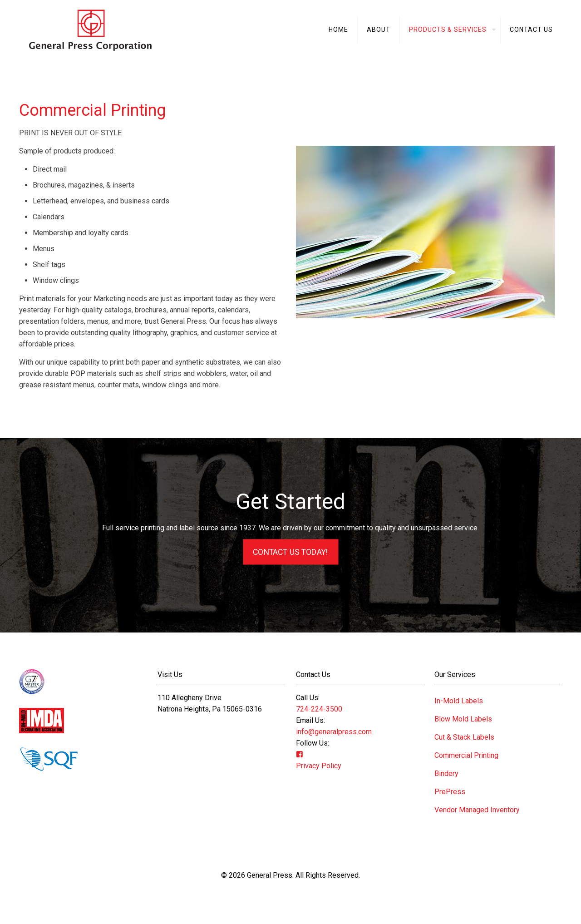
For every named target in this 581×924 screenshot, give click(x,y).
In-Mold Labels (459, 701)
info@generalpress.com (334, 732)
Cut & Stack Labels (464, 737)
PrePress (450, 792)
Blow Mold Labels (463, 719)
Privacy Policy (319, 766)
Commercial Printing (466, 755)
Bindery (446, 773)
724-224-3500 (319, 709)
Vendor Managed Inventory (477, 810)
